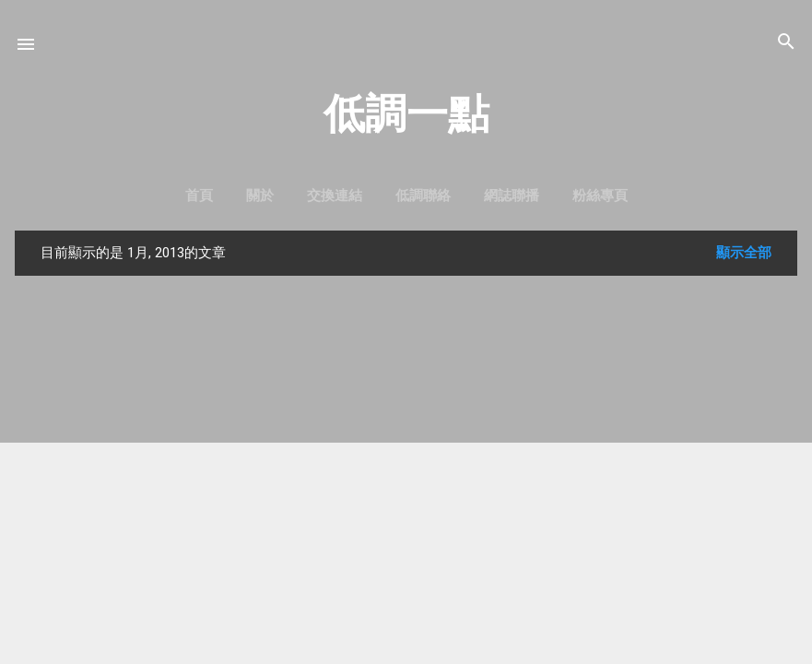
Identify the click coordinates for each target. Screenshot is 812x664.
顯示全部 (744, 253)
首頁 (199, 196)
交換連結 (335, 196)
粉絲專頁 (600, 196)
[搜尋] (786, 43)
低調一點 (406, 114)
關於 (260, 196)
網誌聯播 (512, 196)
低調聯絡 (423, 196)
